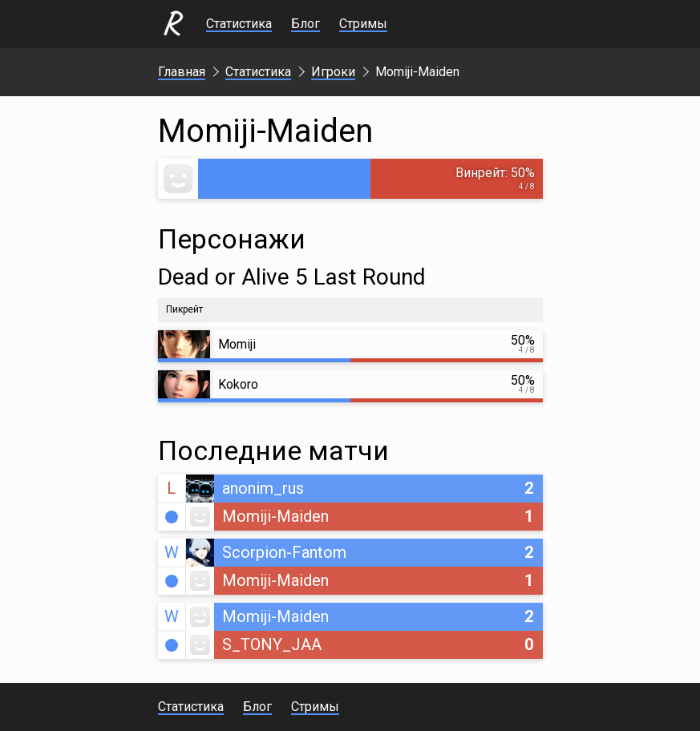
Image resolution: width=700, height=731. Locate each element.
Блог (305, 24)
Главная (182, 72)
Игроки (333, 72)
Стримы (363, 24)
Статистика (239, 24)
